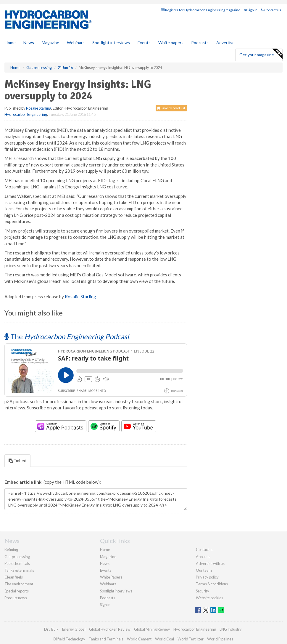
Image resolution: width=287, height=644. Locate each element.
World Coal (165, 639)
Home (10, 43)
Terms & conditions (212, 584)
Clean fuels (14, 577)
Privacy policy (207, 577)
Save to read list (171, 108)
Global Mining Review (152, 629)
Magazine (50, 43)
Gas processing (17, 557)
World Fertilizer (191, 639)
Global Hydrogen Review (110, 629)
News (105, 563)
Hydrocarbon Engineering (26, 114)
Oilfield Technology (69, 639)
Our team (204, 570)
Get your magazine (261, 54)
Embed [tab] (17, 460)
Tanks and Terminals (106, 639)
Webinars (76, 43)
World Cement (139, 639)
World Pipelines (220, 639)
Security (203, 591)
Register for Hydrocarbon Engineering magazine (200, 10)
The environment (19, 584)
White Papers (111, 577)
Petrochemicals (17, 563)
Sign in (251, 10)
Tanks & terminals (19, 570)
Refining (11, 550)
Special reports (17, 591)
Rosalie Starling (39, 108)
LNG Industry (231, 629)
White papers (171, 43)
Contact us (271, 10)
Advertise (225, 43)
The (67, 336)
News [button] (29, 43)
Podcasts (200, 43)
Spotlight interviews (111, 43)
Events (144, 43)
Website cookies (209, 598)
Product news (16, 598)
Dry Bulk (51, 629)
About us (203, 557)
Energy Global (74, 629)
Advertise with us (210, 563)
